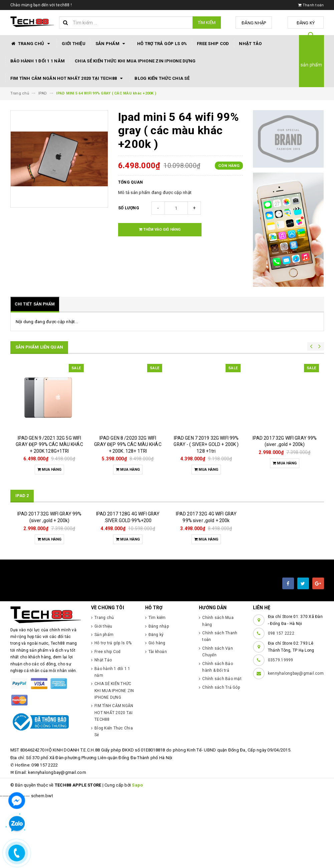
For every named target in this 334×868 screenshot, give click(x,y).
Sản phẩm (111, 44)
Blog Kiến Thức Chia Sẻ (162, 78)
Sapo (137, 853)
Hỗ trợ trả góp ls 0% (162, 44)
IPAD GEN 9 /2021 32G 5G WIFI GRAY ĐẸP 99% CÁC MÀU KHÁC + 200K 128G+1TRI (49, 445)
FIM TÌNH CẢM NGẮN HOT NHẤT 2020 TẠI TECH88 (68, 78)
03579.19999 (281, 728)
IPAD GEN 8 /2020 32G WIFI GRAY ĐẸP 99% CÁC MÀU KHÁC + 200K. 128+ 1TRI (128, 445)
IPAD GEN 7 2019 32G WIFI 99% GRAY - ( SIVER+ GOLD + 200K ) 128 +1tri (206, 445)
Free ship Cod (213, 44)
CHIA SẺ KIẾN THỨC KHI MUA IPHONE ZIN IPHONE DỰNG (135, 61)
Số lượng (129, 208)
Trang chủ (31, 44)
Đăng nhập (258, 23)
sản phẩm (311, 65)
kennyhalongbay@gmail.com (296, 742)
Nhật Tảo (250, 44)
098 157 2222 (281, 702)
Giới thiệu (74, 44)
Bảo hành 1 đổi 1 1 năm (38, 61)
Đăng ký (307, 23)
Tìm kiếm (207, 23)
